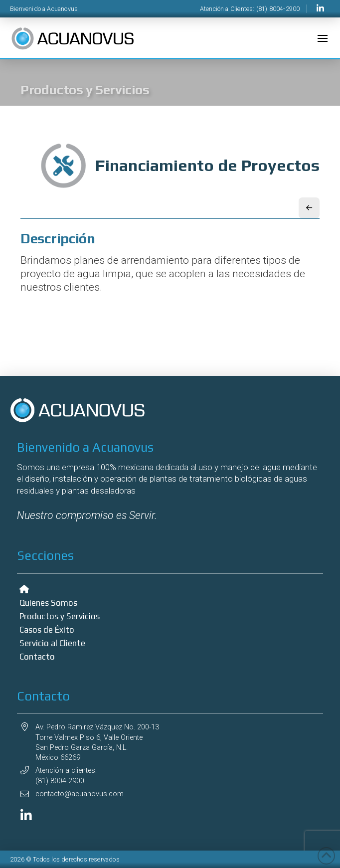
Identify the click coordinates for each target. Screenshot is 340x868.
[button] (323, 38)
